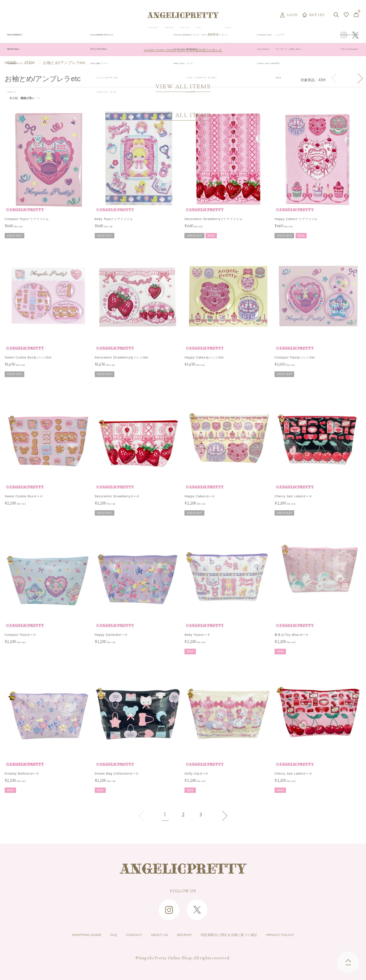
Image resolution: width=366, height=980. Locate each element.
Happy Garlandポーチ (111, 635)
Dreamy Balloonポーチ (22, 773)
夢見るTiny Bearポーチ (292, 635)
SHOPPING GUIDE (64, 935)
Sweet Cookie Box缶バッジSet (28, 357)
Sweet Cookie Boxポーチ (24, 496)
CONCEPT (281, 35)
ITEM (30, 63)
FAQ (97, 935)
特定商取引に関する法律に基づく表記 (238, 935)
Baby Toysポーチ (197, 635)
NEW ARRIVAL (187, 35)
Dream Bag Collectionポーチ (117, 773)
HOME (11, 63)
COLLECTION (218, 35)
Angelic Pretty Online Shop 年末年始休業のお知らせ (183, 49)
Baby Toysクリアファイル (114, 219)
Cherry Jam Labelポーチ (293, 496)
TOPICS (243, 35)
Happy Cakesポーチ (200, 496)
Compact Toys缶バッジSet (295, 357)
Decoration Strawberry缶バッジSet (122, 357)
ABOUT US (152, 935)
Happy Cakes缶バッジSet (204, 357)
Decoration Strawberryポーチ (117, 496)
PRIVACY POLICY (303, 935)
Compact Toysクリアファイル (27, 219)
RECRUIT (182, 935)
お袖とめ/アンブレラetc (64, 63)
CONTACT (121, 935)
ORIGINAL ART (155, 35)
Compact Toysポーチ (21, 635)
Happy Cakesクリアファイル (296, 219)
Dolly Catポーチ (197, 773)
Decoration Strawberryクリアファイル (213, 219)
